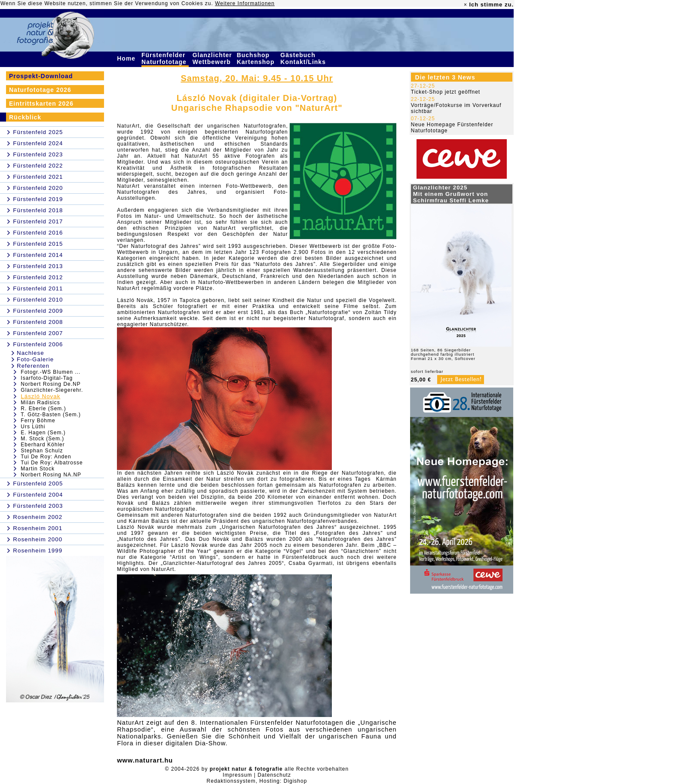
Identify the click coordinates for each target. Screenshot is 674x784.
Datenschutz (274, 775)
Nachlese (31, 353)
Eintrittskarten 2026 (41, 104)
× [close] (466, 5)
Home (127, 58)
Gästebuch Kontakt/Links (304, 58)
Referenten (33, 366)
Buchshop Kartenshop (257, 58)
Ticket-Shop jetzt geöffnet (446, 92)
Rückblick (25, 117)
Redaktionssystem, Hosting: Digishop (257, 781)
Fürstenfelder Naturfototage (165, 58)
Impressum (237, 775)
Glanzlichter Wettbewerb (213, 58)
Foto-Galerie (35, 359)
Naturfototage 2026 (40, 90)
